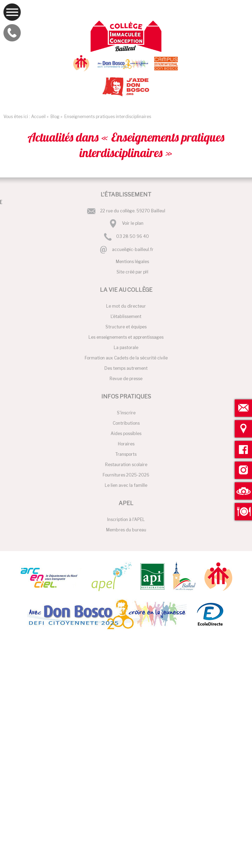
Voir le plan (133, 223)
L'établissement (126, 316)
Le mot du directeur (126, 306)
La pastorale (126, 348)
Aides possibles (126, 433)
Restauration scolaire (126, 465)
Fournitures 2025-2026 (126, 475)
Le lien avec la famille (126, 485)
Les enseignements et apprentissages (126, 337)
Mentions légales (132, 262)
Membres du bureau (126, 530)
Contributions (126, 423)
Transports (126, 454)
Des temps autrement (126, 368)
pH (146, 272)
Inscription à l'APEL (126, 519)
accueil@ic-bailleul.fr (133, 249)
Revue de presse (126, 379)
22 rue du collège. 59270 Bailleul (133, 211)
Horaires (126, 444)
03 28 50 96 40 (133, 237)
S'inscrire (126, 413)
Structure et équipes (126, 327)
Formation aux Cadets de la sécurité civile (126, 358)
